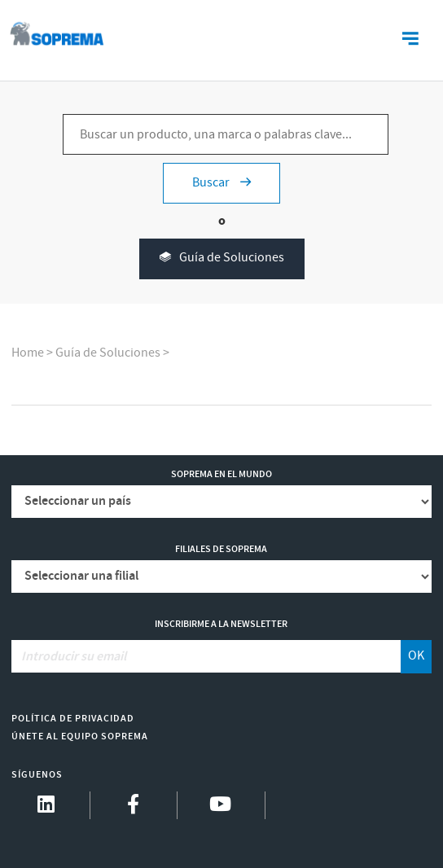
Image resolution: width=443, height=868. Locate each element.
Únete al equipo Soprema (80, 736)
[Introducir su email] (207, 656)
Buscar (221, 183)
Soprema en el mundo (221, 474)
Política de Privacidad (73, 719)
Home (28, 353)
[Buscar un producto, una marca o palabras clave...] (226, 134)
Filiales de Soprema (221, 549)
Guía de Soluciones (222, 259)
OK (416, 656)
